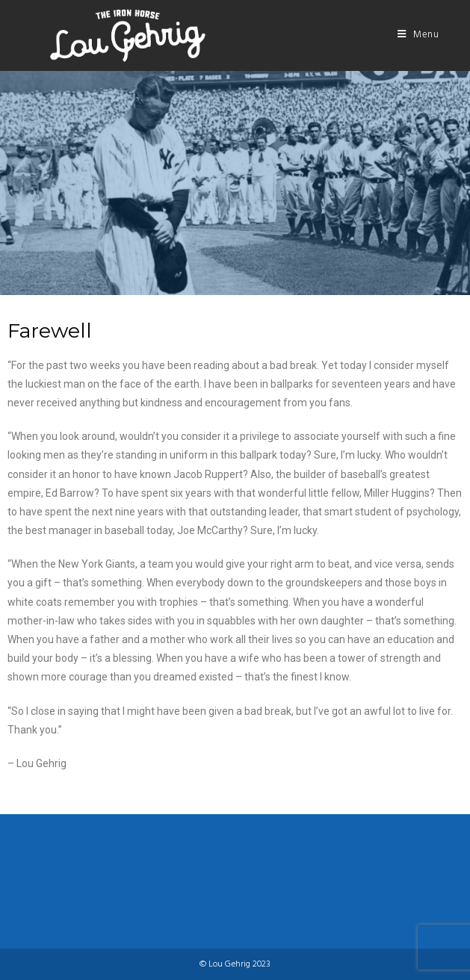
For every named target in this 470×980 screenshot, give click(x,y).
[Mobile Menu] (418, 35)
